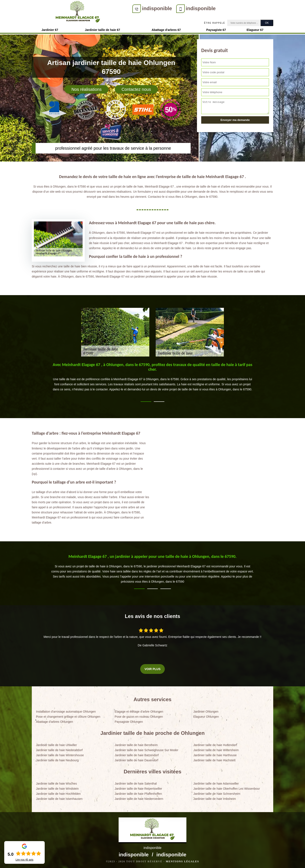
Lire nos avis (24, 860)
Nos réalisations (86, 88)
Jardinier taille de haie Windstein (57, 787)
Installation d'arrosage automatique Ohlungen (66, 710)
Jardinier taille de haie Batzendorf (137, 754)
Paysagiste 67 (216, 29)
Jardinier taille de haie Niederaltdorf (59, 749)
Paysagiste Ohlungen (129, 720)
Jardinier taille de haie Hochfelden (58, 792)
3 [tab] (166, 587)
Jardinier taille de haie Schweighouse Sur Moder (146, 749)
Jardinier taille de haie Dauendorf (136, 759)
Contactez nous (136, 88)
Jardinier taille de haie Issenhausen (59, 798)
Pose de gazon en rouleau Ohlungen (139, 715)
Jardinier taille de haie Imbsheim (215, 798)
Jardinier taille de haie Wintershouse (60, 754)
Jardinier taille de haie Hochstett (214, 759)
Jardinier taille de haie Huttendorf (215, 744)
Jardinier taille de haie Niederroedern (139, 798)
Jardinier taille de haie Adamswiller (216, 782)
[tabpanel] (152, 377)
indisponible (118, 8)
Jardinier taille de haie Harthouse (215, 754)
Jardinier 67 (50, 29)
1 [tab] (146, 400)
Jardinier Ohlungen (206, 710)
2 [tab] (159, 400)
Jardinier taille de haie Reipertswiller (138, 787)
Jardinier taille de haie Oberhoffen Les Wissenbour (227, 787)
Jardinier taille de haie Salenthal (136, 782)
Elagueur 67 (255, 29)
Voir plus (152, 668)
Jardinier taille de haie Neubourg (57, 759)
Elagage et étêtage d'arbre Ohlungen (139, 710)
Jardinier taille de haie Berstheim (136, 744)
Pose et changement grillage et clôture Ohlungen (68, 715)
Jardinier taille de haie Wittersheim (216, 749)
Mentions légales (182, 860)
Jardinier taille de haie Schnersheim (217, 792)
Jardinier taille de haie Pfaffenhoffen (138, 792)
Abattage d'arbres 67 (166, 29)
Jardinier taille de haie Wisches (56, 782)
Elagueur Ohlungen (206, 715)
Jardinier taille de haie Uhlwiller (56, 744)
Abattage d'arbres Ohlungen (55, 720)
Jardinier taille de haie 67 (103, 29)
